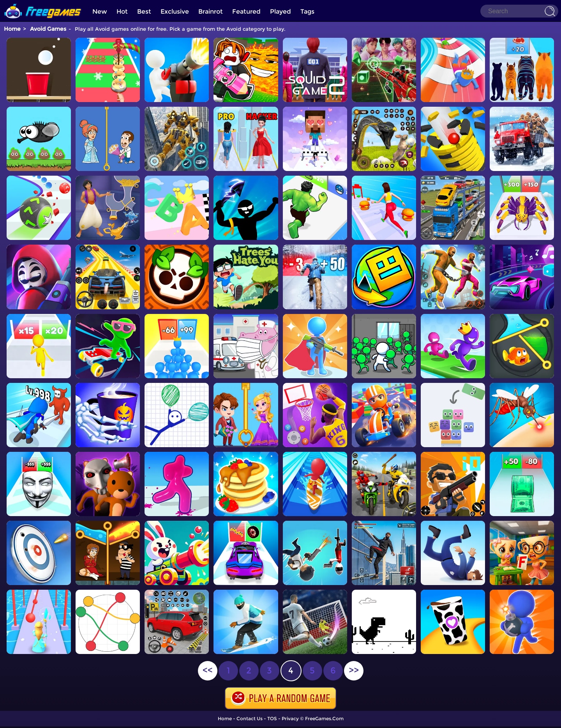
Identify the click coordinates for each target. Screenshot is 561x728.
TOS (272, 718)
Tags (307, 11)
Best (144, 11)
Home (12, 29)
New (100, 11)
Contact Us (250, 718)
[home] (43, 3)
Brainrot (211, 11)
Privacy (290, 718)
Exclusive (175, 11)
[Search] (519, 11)
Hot (122, 11)
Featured (246, 11)
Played (280, 11)
